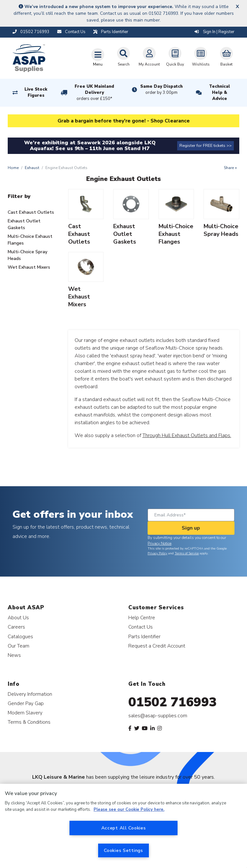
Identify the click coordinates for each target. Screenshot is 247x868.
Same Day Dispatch (161, 90)
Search (123, 57)
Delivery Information (30, 694)
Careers (16, 627)
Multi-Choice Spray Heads (27, 255)
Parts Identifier (144, 636)
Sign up (191, 528)
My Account (149, 57)
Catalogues (20, 636)
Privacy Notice (160, 543)
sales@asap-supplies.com (158, 716)
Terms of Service (187, 553)
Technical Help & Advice (220, 93)
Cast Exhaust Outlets (31, 212)
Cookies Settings (123, 850)
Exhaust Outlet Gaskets (24, 224)
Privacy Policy (157, 553)
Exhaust (32, 168)
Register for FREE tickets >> (206, 146)
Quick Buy (175, 57)
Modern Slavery (25, 713)
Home (13, 168)
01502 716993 (173, 702)
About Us (18, 617)
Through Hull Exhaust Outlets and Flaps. (187, 435)
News (14, 655)
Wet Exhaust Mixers (29, 267)
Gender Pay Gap (26, 703)
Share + (230, 168)
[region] (123, 826)
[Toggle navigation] (98, 57)
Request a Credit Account (157, 646)
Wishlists (201, 57)
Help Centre (142, 617)
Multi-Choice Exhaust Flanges (30, 240)
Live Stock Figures (36, 92)
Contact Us (141, 627)
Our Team (18, 646)
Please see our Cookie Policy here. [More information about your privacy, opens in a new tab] (129, 810)
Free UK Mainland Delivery (95, 93)
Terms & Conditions (29, 722)
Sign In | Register (215, 32)
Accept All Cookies (124, 828)
